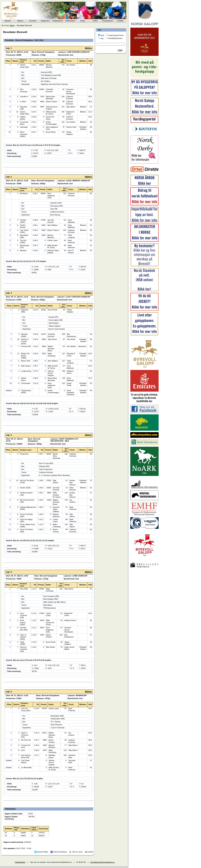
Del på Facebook (60, 852)
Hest (102, 35)
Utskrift (91, 852)
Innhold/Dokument (115, 38)
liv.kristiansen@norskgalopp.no (103, 862)
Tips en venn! (77, 852)
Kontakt (120, 21)
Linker (95, 21)
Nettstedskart (20, 862)
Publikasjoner (58, 21)
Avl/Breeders (70, 21)
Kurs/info (33, 21)
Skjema (20, 21)
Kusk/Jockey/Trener (116, 35)
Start (12, 25)
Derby (83, 21)
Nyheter (8, 21)
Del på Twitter (43, 852)
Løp (102, 38)
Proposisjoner (108, 21)
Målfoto (88, 48)
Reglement (45, 21)
